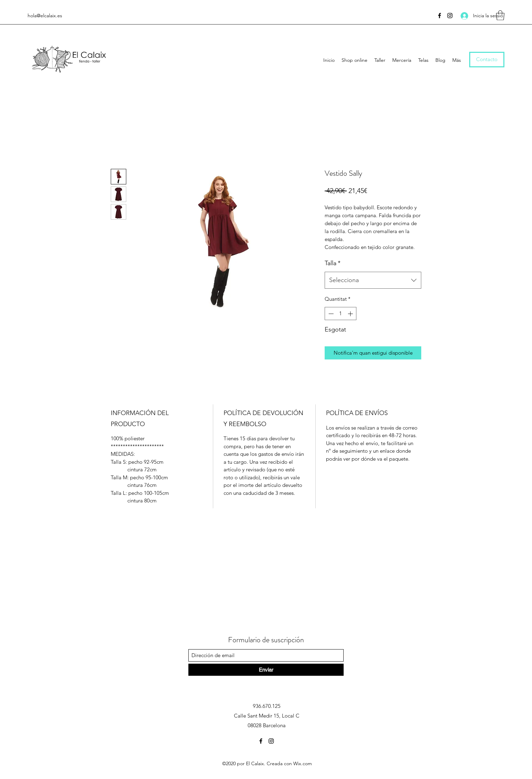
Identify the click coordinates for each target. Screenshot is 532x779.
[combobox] (373, 280)
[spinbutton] (341, 314)
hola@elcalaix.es (45, 16)
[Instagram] (450, 16)
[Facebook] (440, 16)
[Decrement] (330, 314)
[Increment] (351, 314)
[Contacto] (487, 60)
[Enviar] (266, 670)
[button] (500, 15)
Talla (333, 263)
